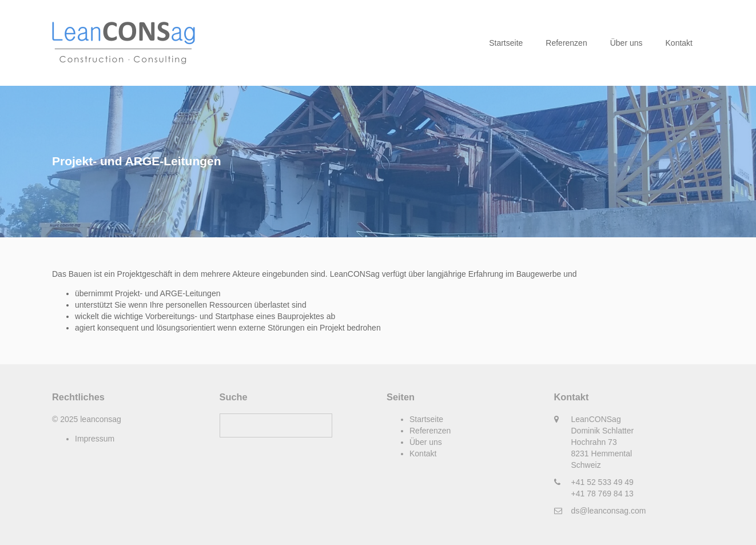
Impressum (95, 439)
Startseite (506, 43)
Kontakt (679, 43)
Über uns (626, 43)
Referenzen (566, 43)
